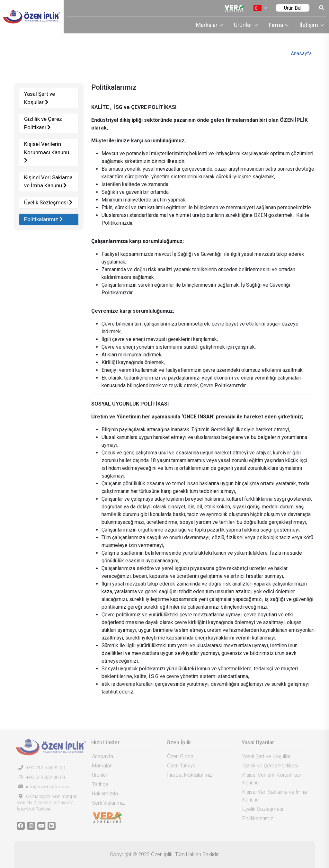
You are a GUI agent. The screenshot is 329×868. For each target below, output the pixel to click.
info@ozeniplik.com (41, 787)
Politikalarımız (43, 219)
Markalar (100, 766)
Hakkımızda (103, 794)
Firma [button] (277, 25)
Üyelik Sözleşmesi (48, 202)
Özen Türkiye (180, 766)
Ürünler (98, 775)
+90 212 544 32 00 (39, 768)
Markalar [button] (207, 25)
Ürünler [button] (244, 25)
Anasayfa (301, 54)
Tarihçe (98, 784)
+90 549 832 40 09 (39, 777)
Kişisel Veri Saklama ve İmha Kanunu (48, 182)
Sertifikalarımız (107, 803)
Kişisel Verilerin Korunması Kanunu (46, 152)
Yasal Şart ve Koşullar (39, 98)
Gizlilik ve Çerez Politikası (43, 123)
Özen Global (179, 756)
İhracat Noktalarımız (188, 775)
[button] (260, 8)
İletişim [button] (309, 25)
